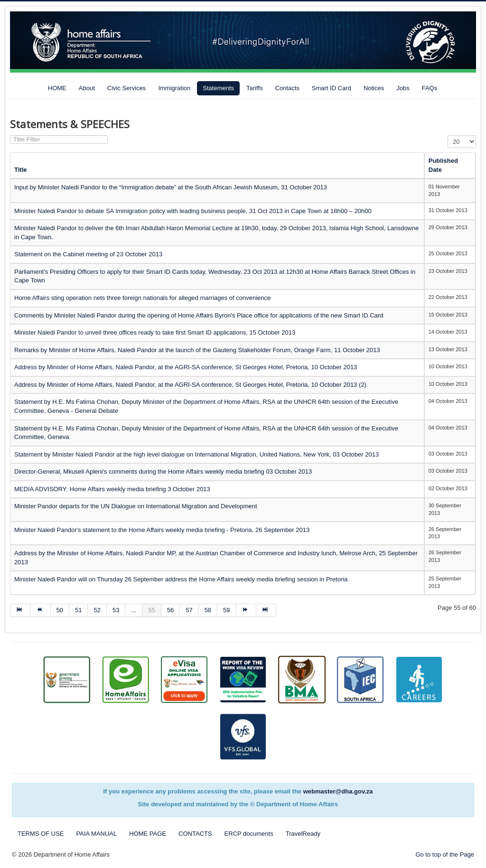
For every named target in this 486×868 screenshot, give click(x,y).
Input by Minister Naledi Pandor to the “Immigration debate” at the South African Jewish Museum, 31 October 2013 (171, 187)
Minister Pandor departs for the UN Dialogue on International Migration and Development (136, 506)
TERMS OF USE (41, 834)
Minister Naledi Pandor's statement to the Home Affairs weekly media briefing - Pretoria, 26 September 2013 (162, 530)
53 (116, 610)
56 (170, 610)
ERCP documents (249, 834)
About (87, 88)
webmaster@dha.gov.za (338, 791)
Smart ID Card (332, 88)
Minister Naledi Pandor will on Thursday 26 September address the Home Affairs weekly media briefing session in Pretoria (181, 579)
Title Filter (10, 135)
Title (21, 170)
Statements (218, 88)
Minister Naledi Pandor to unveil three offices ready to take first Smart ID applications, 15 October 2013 (155, 332)
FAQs (430, 88)
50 (60, 610)
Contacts (287, 88)
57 (189, 610)
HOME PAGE (148, 834)
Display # (448, 135)
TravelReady (303, 834)
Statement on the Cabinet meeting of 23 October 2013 (88, 254)
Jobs (403, 88)
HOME (57, 88)
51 (78, 610)
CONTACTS (195, 834)
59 (226, 610)
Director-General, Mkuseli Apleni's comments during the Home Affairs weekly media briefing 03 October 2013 (163, 471)
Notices (374, 88)
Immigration (174, 88)
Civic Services (127, 88)
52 (97, 610)
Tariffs (254, 88)
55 (151, 610)
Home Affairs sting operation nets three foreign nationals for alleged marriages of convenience (142, 298)
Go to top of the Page (445, 854)
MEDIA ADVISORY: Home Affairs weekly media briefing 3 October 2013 (112, 489)
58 (208, 610)
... (134, 610)
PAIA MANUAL (97, 834)
